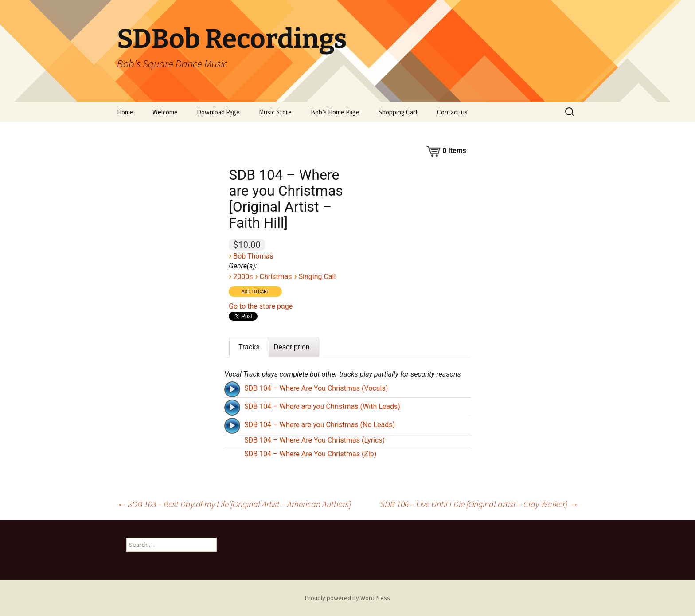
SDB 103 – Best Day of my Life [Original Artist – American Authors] (234, 504)
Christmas (275, 277)
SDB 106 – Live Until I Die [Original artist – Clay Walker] (479, 504)
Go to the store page (261, 306)
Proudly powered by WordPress (347, 598)
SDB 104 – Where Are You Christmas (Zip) (310, 454)
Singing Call (317, 277)
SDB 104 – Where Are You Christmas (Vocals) (316, 388)
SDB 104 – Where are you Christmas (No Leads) (320, 425)
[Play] (232, 389)
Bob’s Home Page (335, 112)
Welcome (165, 112)
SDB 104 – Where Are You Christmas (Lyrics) (314, 440)
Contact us (452, 112)
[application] (233, 388)
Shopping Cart (398, 112)
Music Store (275, 112)
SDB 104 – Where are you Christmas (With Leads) (322, 406)
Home (125, 112)
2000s (243, 277)
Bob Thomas (253, 256)
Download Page (218, 112)
